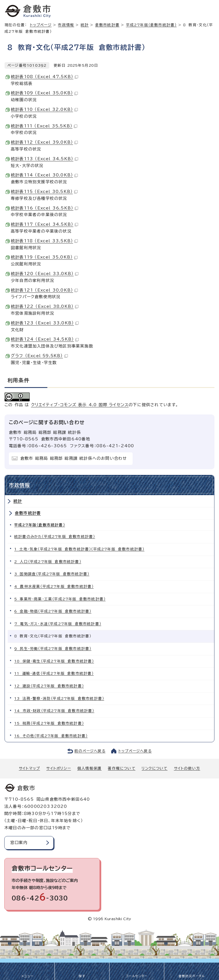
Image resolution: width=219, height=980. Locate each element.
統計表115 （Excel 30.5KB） (44, 192)
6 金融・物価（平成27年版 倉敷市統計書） (53, 611)
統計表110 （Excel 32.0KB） (44, 109)
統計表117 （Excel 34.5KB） (44, 224)
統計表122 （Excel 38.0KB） (45, 306)
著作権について (121, 768)
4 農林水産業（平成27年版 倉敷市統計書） (54, 586)
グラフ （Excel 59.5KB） (39, 356)
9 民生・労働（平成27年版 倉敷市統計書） (53, 649)
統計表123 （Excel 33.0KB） (45, 323)
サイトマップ (29, 768)
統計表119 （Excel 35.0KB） (44, 257)
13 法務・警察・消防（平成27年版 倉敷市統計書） (59, 699)
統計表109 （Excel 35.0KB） (44, 93)
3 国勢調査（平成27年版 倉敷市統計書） (52, 574)
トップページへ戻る (135, 751)
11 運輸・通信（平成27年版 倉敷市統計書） (54, 673)
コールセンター (137, 976)
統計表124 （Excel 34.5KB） (45, 339)
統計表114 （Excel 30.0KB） (44, 175)
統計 (85, 25)
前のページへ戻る (90, 751)
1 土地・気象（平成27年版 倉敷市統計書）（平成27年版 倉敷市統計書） (79, 549)
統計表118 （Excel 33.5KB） (44, 241)
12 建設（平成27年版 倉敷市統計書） (49, 686)
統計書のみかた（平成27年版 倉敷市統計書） (55, 537)
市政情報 (66, 25)
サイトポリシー (58, 768)
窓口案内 (19, 843)
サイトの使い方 (187, 768)
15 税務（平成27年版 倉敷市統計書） (49, 723)
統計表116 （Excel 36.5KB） (44, 208)
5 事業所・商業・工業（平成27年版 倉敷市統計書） (60, 599)
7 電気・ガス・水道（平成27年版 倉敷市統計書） (58, 624)
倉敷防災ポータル (192, 976)
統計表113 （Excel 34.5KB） (44, 159)
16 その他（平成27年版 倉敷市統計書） (51, 736)
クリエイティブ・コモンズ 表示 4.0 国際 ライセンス (80, 405)
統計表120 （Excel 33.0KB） (45, 274)
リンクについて (155, 768)
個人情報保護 (89, 768)
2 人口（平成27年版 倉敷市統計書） (48, 562)
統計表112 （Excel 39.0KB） (44, 142)
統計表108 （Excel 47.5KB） (44, 77)
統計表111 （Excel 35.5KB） (44, 126)
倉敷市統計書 (107, 25)
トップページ (41, 25)
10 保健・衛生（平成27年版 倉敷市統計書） (54, 661)
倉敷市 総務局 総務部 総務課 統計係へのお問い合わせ (74, 458)
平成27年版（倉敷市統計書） (151, 25)
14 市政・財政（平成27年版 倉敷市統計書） (54, 711)
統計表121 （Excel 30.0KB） (44, 290)
